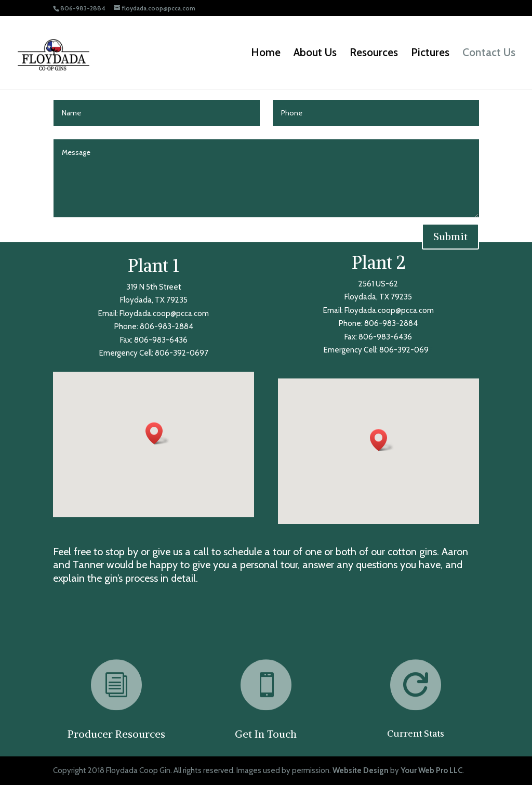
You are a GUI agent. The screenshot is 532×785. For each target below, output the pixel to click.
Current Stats (416, 733)
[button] (157, 433)
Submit (450, 236)
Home (266, 54)
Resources (374, 54)
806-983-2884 (167, 326)
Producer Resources (116, 734)
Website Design (361, 770)
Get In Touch (266, 734)
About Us (315, 54)
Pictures (430, 54)
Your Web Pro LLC (431, 770)
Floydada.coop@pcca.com (164, 313)
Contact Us (489, 54)
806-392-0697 (182, 353)
